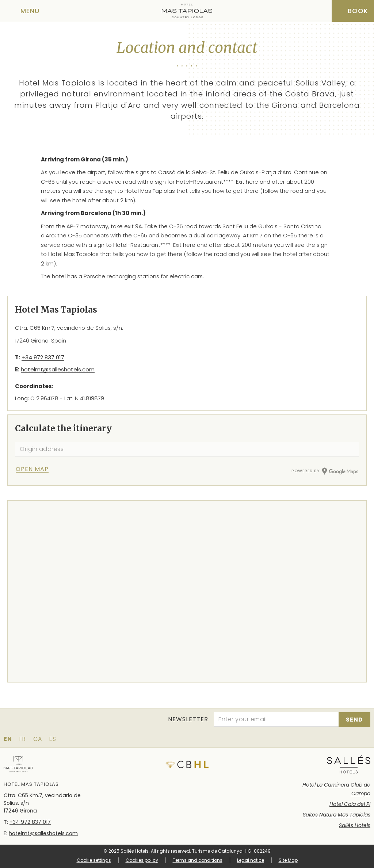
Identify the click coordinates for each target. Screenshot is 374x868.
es (53, 739)
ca (38, 739)
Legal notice (251, 860)
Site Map (288, 860)
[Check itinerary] (41, 469)
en (8, 739)
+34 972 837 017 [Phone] (43, 357)
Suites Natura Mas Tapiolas (337, 815)
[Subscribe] (354, 719)
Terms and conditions (198, 860)
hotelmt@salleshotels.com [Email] (58, 369)
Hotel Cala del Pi (350, 804)
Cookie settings (94, 860)
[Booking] (353, 11)
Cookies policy (142, 860)
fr (23, 739)
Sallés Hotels (355, 825)
